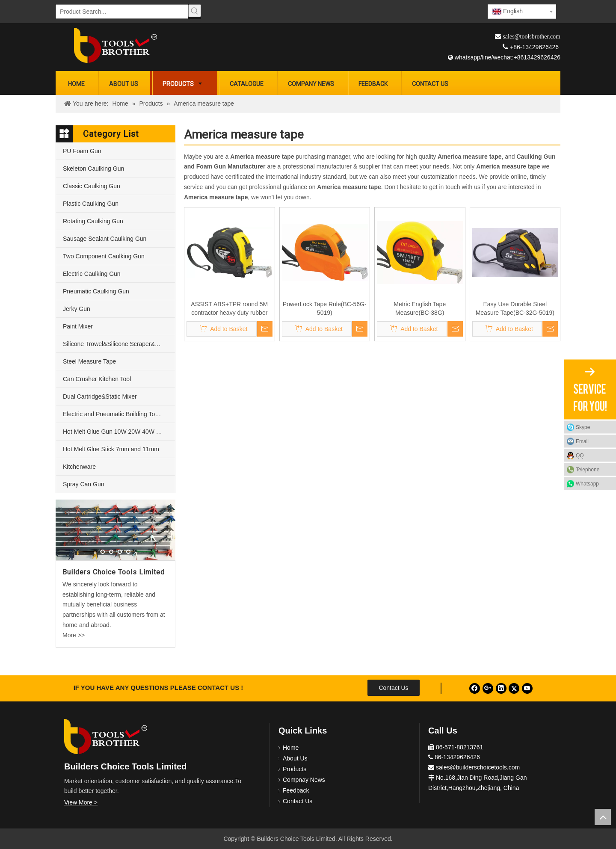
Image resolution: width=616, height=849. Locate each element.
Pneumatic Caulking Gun (96, 291)
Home (291, 748)
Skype (583, 427)
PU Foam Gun (82, 151)
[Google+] (488, 688)
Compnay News (304, 780)
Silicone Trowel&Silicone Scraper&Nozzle (118, 344)
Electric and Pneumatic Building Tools (113, 414)
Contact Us (393, 688)
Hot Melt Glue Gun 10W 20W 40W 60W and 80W (119, 432)
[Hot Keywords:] (195, 11)
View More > (81, 802)
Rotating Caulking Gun (93, 221)
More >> (74, 635)
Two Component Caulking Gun (104, 256)
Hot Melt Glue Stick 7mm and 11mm (111, 449)
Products (295, 769)
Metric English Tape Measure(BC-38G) (420, 308)
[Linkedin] (501, 688)
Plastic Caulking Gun (91, 204)
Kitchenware (79, 467)
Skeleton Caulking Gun (93, 169)
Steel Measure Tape (89, 361)
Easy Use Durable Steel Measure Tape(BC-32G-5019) (515, 308)
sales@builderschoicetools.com (478, 767)
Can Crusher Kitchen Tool (97, 379)
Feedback (296, 790)
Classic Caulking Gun (92, 186)
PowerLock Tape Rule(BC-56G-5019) (325, 308)
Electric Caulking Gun (92, 274)
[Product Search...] (122, 12)
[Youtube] (527, 688)
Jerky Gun (77, 309)
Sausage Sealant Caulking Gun (105, 239)
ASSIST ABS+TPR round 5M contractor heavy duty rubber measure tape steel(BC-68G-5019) (229, 309)
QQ (580, 455)
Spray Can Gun (84, 484)
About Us (295, 758)
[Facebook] (475, 688)
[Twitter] (514, 688)
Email (582, 441)
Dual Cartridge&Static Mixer (100, 396)
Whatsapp (587, 483)
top (603, 817)
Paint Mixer (78, 326)
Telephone (594, 469)
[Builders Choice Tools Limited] (115, 45)
